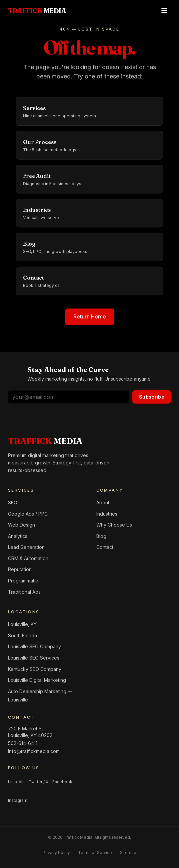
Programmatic (23, 581)
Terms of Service (95, 853)
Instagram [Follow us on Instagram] (18, 800)
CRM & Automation (28, 558)
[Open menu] (164, 11)
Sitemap (128, 853)
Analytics (18, 536)
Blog (101, 536)
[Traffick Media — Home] (37, 11)
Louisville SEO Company (34, 646)
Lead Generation (26, 547)
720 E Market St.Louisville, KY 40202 (30, 732)
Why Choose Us (114, 525)
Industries (107, 514)
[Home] (45, 441)
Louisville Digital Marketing (37, 680)
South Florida (22, 635)
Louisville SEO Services (34, 658)
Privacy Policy (56, 853)
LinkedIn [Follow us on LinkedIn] (16, 782)
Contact (105, 547)
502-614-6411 (23, 743)
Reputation (20, 569)
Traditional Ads (24, 592)
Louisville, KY (22, 624)
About (103, 502)
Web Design (21, 525)
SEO (13, 502)
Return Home (90, 316)
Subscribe (152, 397)
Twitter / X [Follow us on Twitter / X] (38, 782)
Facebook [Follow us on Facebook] (62, 782)
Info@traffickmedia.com (34, 751)
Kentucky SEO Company (35, 669)
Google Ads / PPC (28, 514)
